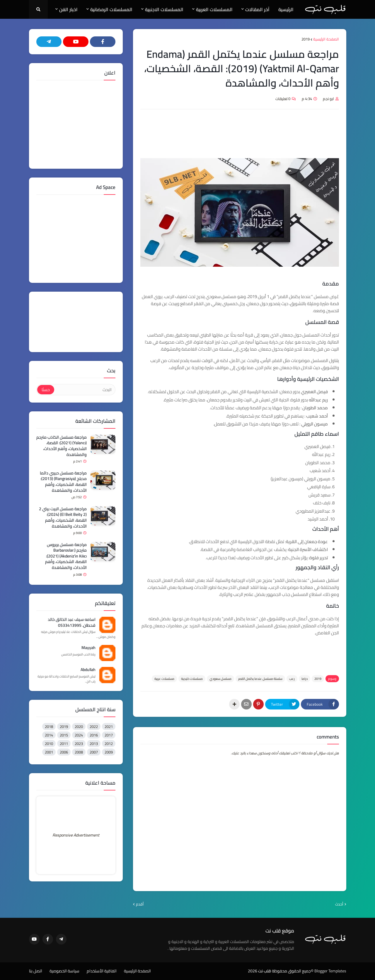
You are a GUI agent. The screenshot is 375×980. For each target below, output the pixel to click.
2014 (49, 735)
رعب (292, 679)
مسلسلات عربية (164, 679)
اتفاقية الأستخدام (102, 971)
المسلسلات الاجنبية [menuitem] (164, 9)
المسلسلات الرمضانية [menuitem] (111, 9)
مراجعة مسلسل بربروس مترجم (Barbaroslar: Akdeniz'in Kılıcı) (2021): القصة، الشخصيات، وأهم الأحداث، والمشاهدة (66, 556)
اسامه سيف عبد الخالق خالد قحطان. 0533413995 (72, 622)
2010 (49, 744)
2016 (94, 735)
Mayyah (88, 648)
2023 (79, 744)
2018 (49, 726)
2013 (94, 744)
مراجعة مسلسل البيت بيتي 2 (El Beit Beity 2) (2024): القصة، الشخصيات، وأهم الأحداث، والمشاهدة (63, 518)
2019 (306, 39)
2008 (79, 752)
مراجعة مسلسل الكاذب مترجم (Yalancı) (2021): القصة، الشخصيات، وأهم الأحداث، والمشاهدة (62, 446)
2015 (64, 735)
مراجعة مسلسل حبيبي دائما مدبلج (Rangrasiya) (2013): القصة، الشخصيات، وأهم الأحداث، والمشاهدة (63, 482)
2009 (109, 752)
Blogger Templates (330, 971)
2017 (109, 735)
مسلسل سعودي (220, 679)
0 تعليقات (283, 99)
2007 (94, 752)
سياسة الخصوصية (64, 971)
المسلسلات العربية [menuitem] (214, 9)
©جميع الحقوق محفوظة (293, 971)
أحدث (339, 904)
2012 (109, 744)
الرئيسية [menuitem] (286, 9)
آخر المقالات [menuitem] (257, 9)
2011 (64, 744)
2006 (64, 752)
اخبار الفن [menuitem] (68, 9)
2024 (79, 735)
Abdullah (88, 670)
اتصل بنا (36, 971)
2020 (79, 726)
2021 (109, 726)
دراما (305, 679)
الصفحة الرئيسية (326, 39)
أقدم (140, 904)
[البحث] (84, 390)
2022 (94, 726)
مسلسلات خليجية (192, 679)
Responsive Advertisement (76, 835)
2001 (49, 752)
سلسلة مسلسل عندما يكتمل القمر (260, 679)
